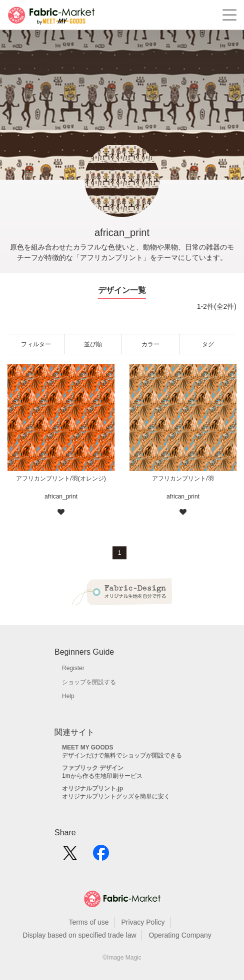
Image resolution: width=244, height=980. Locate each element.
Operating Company (180, 935)
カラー (150, 344)
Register (73, 668)
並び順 (93, 344)
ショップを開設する (89, 682)
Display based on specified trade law (79, 935)
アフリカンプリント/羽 (183, 479)
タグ (208, 344)
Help (68, 696)
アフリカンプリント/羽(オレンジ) (61, 479)
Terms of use (88, 922)
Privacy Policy (143, 922)
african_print (61, 496)
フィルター (36, 344)
